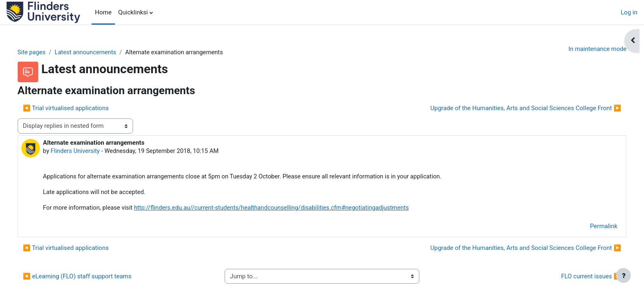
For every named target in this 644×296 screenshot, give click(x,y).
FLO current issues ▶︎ (580, 277)
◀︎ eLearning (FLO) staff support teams (89, 277)
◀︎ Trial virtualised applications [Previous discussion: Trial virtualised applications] (77, 108)
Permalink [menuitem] (592, 227)
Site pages (44, 52)
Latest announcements (98, 52)
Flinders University (87, 151)
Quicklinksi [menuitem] (133, 12)
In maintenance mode (585, 49)
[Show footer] (623, 275)
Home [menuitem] (103, 12)
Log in (629, 12)
